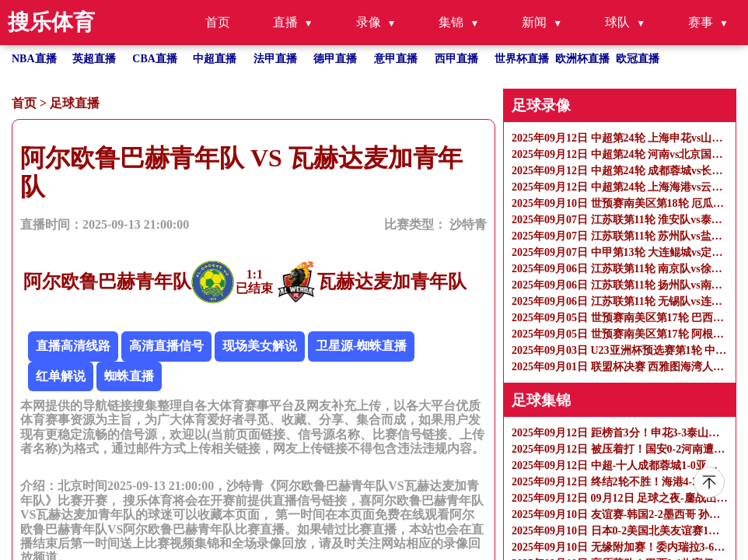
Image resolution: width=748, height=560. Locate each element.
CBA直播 (155, 59)
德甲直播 (335, 59)
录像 (369, 22)
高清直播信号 (166, 346)
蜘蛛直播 (129, 376)
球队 (617, 22)
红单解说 (61, 376)
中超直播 (215, 59)
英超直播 (94, 59)
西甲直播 (456, 59)
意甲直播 (396, 59)
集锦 (451, 22)
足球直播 (75, 103)
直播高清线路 (73, 346)
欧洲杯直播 (582, 59)
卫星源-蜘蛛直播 (361, 346)
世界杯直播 (522, 59)
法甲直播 (275, 59)
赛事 (701, 22)
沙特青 (468, 224)
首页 (218, 22)
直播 (285, 22)
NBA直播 (34, 59)
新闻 (534, 22)
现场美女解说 (260, 346)
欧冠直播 (638, 59)
